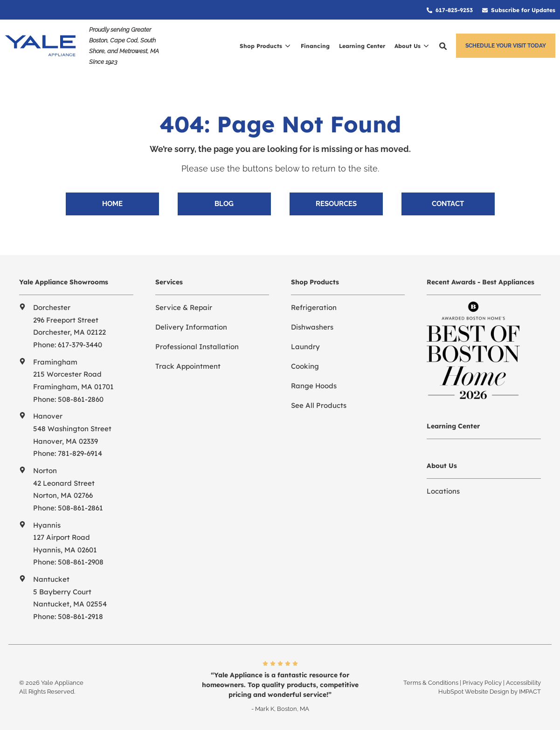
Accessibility (523, 683)
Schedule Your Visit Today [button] (506, 46)
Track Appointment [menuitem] (188, 366)
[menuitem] (450, 10)
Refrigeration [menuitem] (314, 307)
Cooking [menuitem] (305, 366)
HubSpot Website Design (474, 692)
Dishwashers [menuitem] (312, 327)
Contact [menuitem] (448, 204)
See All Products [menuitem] (319, 405)
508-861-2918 (80, 616)
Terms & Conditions (431, 683)
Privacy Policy (482, 683)
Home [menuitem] (112, 204)
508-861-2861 (80, 508)
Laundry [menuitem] (305, 347)
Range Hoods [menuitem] (314, 386)
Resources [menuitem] (336, 204)
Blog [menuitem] (224, 204)
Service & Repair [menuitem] (184, 307)
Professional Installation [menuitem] (197, 347)
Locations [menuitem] (443, 491)
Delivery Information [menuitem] (191, 327)
